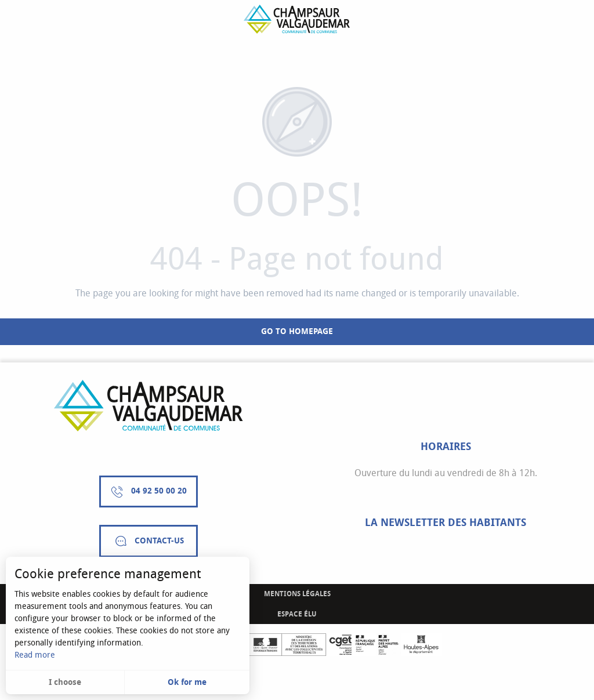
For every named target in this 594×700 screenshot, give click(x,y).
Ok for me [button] (187, 682)
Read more (35, 655)
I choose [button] (65, 682)
